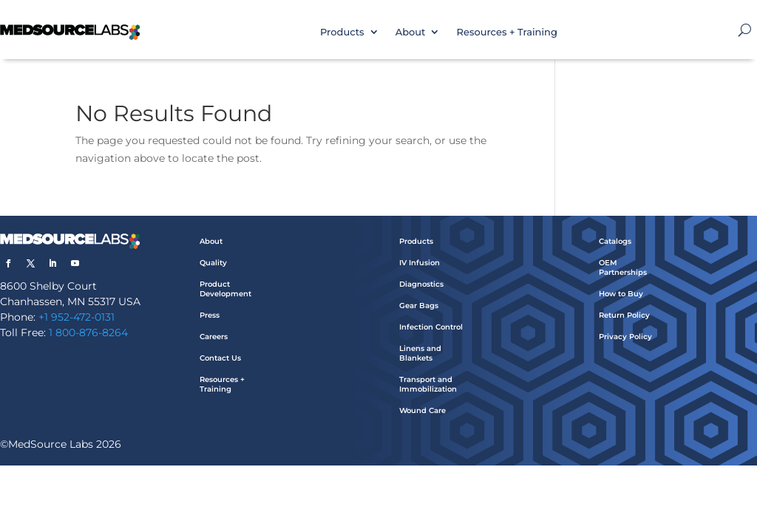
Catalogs (615, 241)
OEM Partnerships (623, 267)
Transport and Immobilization (428, 384)
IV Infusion (420, 263)
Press (210, 315)
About (411, 32)
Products (342, 32)
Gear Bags (419, 306)
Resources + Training (506, 32)
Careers (214, 337)
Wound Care (422, 410)
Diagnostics (421, 284)
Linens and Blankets (420, 353)
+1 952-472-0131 (77, 317)
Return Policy (624, 315)
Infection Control (431, 327)
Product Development (225, 289)
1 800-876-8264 (88, 332)
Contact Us (220, 358)
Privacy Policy (625, 337)
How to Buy (621, 294)
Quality (213, 263)
